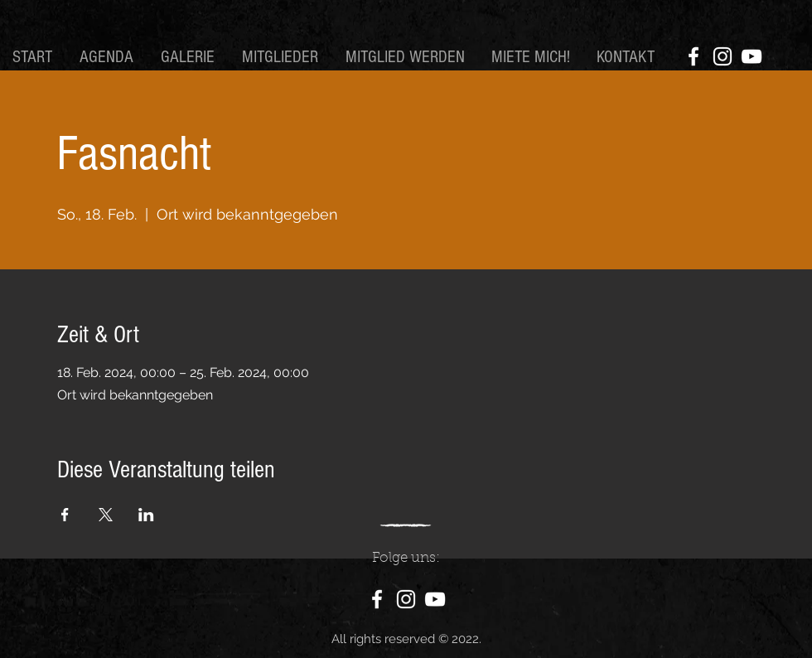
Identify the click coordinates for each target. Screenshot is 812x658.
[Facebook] (694, 56)
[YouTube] (752, 56)
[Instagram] (723, 56)
